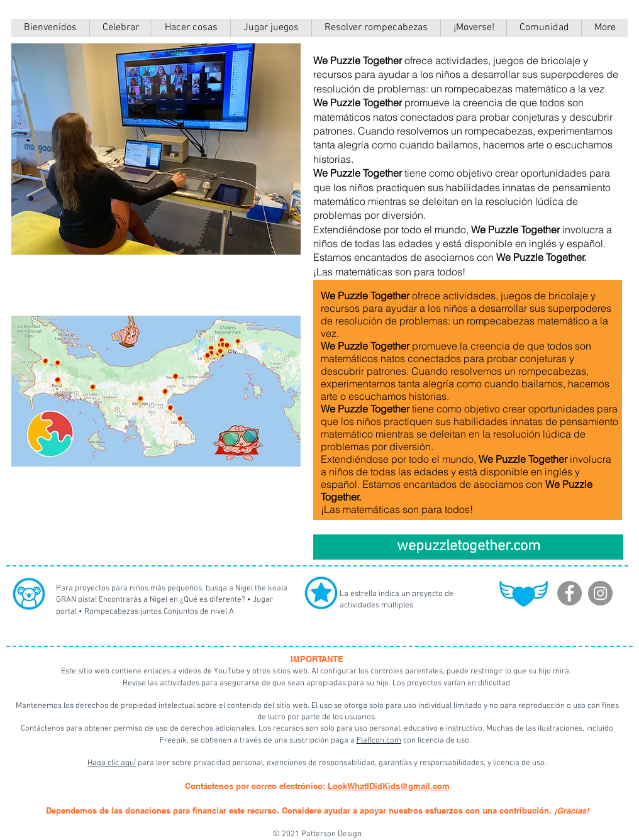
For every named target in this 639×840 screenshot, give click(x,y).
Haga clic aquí (112, 763)
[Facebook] (570, 593)
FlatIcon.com (379, 741)
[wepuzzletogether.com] (468, 547)
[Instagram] (600, 593)
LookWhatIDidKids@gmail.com (389, 786)
